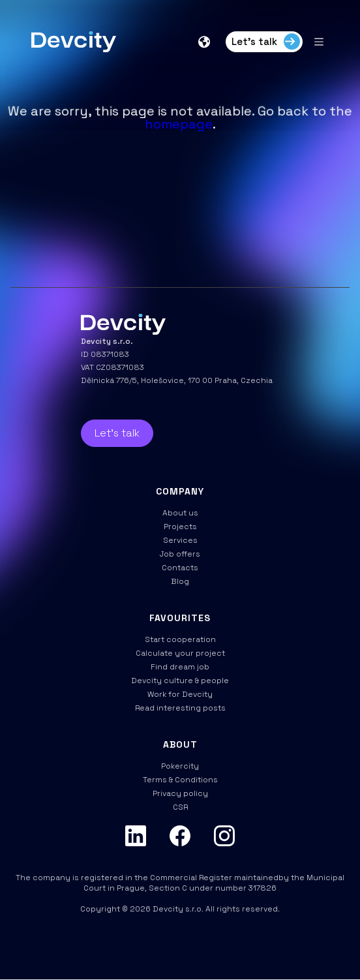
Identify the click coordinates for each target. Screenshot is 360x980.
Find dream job (180, 667)
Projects (180, 527)
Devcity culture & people (180, 681)
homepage (179, 124)
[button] (205, 42)
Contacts (180, 568)
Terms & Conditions (180, 780)
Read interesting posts (180, 708)
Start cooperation (180, 639)
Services (180, 540)
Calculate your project (180, 653)
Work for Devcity (180, 694)
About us (180, 513)
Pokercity (180, 766)
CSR (180, 807)
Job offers (180, 554)
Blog (180, 581)
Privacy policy (180, 793)
